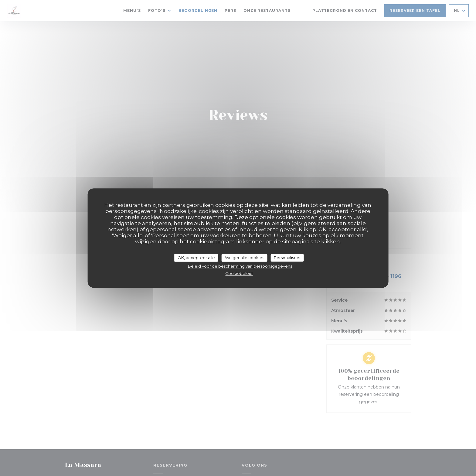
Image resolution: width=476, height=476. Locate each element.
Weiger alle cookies (245, 258)
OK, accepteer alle (196, 258)
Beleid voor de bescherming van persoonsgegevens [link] (240, 266)
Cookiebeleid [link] (239, 273)
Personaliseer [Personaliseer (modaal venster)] (287, 258)
